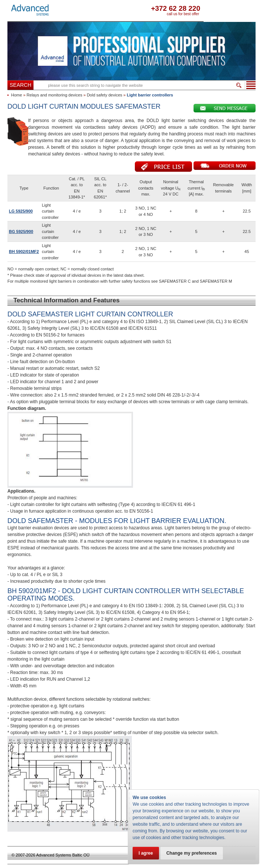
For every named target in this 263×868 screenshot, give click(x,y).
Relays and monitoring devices (55, 95)
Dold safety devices (105, 95)
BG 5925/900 (21, 231)
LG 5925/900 (21, 211)
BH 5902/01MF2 (24, 251)
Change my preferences (192, 853)
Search (20, 85)
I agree (146, 853)
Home (17, 95)
